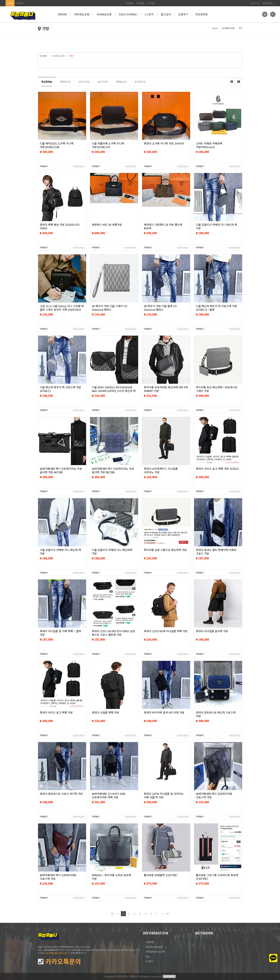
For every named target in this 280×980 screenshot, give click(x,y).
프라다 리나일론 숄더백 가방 (212, 631)
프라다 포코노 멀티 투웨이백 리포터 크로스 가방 (216, 552)
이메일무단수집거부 (155, 952)
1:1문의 (149, 14)
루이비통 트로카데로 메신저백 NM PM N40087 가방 (166, 389)
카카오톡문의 (59, 961)
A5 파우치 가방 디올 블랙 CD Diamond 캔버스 (160, 308)
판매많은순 (65, 82)
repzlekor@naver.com (57, 953)
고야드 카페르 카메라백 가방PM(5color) (209, 145)
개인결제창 (202, 14)
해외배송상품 (82, 14)
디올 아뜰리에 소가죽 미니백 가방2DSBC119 (108, 145)
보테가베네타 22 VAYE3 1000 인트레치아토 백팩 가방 (109, 796)
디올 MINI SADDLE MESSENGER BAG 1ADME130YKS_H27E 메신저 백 (114, 389)
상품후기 (183, 14)
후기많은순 (140, 82)
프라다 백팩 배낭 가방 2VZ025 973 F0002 (60, 226)
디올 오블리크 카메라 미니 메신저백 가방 (112, 552)
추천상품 (140, 3)
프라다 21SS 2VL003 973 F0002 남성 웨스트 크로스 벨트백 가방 (113, 633)
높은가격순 (103, 82)
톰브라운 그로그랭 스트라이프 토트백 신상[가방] (217, 877)
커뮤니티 (20, 3)
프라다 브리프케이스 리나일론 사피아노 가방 (161, 470)
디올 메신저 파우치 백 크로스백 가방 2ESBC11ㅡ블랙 (217, 308)
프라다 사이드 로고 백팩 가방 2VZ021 (217, 469)
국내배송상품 (104, 14)
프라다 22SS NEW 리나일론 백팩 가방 (166, 631)
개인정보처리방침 (154, 947)
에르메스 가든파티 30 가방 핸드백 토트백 (163, 226)
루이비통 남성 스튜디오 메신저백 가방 (165, 550)
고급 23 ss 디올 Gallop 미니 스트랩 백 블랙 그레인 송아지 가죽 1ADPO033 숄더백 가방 (62, 310)
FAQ (148, 956)
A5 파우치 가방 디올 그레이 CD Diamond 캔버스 (110, 308)
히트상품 (129, 3)
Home (215, 28)
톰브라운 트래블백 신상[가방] (161, 875)
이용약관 (150, 942)
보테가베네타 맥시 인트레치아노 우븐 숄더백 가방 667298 (61, 470)
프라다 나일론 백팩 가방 (105, 712)
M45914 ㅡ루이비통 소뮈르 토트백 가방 (111, 877)
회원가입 (268, 3)
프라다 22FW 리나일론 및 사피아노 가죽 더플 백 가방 (164, 796)
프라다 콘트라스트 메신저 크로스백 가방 (216, 714)
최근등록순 (47, 82)
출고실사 (166, 14)
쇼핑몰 (10, 3)
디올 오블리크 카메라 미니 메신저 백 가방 (217, 226)
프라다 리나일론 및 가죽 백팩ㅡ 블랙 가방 (60, 633)
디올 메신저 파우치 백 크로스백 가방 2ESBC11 (60, 389)
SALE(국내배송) (128, 14)
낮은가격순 (84, 82)
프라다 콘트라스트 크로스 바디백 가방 (61, 794)
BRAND (63, 14)
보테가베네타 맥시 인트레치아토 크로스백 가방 (214, 796)
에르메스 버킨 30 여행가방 (107, 225)
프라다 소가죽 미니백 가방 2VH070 (164, 143)
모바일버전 (169, 976)
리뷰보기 (44, 166)
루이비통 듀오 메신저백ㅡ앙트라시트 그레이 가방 (217, 389)
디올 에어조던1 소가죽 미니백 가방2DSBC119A (57, 145)
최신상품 (151, 3)
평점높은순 (121, 82)
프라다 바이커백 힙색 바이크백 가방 (164, 712)
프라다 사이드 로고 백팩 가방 (56, 712)
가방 (71, 56)
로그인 (255, 3)
